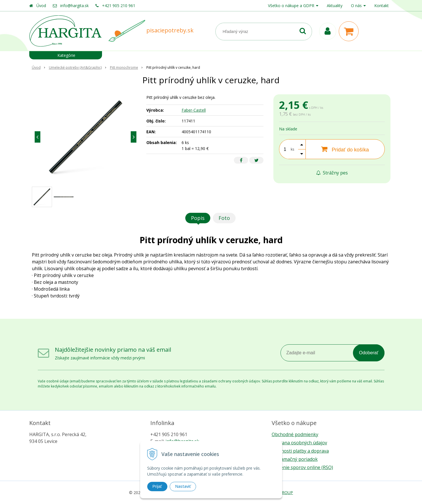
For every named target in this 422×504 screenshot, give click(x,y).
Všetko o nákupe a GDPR (291, 6)
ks (292, 149)
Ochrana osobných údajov (299, 443)
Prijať (157, 486)
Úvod (41, 6)
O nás (356, 6)
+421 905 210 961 (119, 6)
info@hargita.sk (74, 6)
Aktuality (335, 6)
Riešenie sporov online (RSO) (302, 467)
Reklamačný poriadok (295, 459)
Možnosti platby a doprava (300, 451)
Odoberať (369, 353)
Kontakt (382, 6)
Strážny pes (332, 173)
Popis (198, 218)
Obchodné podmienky (295, 434)
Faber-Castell (194, 110)
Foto (224, 218)
